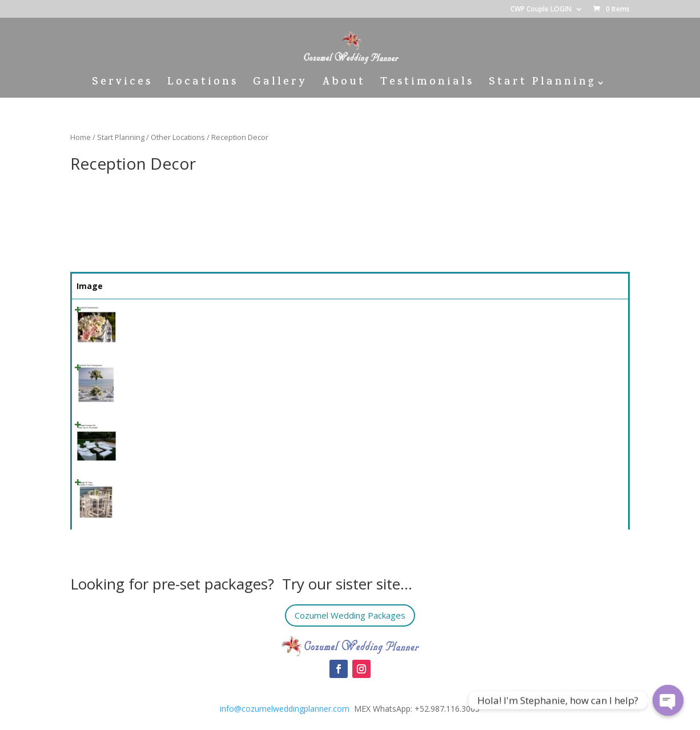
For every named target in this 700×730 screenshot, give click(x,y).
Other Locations (178, 137)
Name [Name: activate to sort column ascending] (138, 286)
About (344, 85)
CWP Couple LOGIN (541, 10)
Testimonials (427, 85)
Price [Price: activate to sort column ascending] (535, 286)
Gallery (280, 85)
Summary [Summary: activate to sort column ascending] (220, 286)
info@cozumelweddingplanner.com (285, 709)
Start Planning (542, 85)
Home (81, 137)
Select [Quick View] (598, 316)
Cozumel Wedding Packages (350, 615)
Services (122, 85)
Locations (203, 85)
